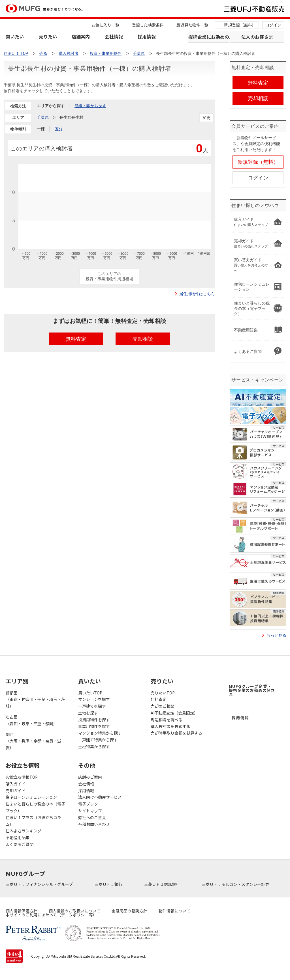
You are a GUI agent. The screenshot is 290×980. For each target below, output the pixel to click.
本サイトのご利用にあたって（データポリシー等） (51, 915)
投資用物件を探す (94, 720)
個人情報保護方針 (22, 911)
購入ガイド (16, 784)
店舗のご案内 (90, 777)
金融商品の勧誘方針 (129, 911)
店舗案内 (81, 36)
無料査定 (159, 699)
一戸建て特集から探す (98, 740)
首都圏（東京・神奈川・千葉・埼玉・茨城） (35, 700)
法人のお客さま (257, 37)
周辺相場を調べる (167, 720)
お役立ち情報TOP (22, 777)
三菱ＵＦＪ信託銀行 (162, 884)
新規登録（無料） (240, 25)
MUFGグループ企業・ (252, 690)
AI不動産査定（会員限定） (174, 713)
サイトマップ (90, 811)
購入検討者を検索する (170, 726)
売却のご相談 (163, 706)
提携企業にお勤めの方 (209, 37)
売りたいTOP (163, 693)
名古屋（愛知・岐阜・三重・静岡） (31, 720)
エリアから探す (51, 106)
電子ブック (88, 804)
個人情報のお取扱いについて (74, 911)
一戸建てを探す (92, 706)
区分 (59, 129)
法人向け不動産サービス (100, 797)
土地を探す (88, 713)
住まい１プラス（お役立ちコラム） (33, 821)
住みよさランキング (24, 831)
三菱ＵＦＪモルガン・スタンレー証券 (236, 884)
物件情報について (174, 911)
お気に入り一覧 (105, 25)
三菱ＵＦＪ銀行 (109, 884)
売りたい (48, 36)
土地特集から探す (94, 746)
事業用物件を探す (94, 726)
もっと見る (276, 635)
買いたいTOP (90, 693)
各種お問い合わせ (94, 824)
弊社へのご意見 (92, 817)
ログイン (273, 25)
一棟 (41, 129)
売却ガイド (16, 791)
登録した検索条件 (148, 25)
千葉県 (43, 117)
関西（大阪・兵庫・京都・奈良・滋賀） (33, 741)
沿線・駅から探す (90, 106)
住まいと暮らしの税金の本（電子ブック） (35, 807)
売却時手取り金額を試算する (176, 733)
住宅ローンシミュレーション (31, 797)
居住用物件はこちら (197, 294)
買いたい (15, 36)
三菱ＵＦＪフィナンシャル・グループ (40, 884)
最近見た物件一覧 (192, 25)
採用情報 (147, 36)
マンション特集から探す (100, 733)
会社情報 (114, 36)
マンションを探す (94, 699)
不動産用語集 (18, 837)
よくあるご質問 (20, 844)
